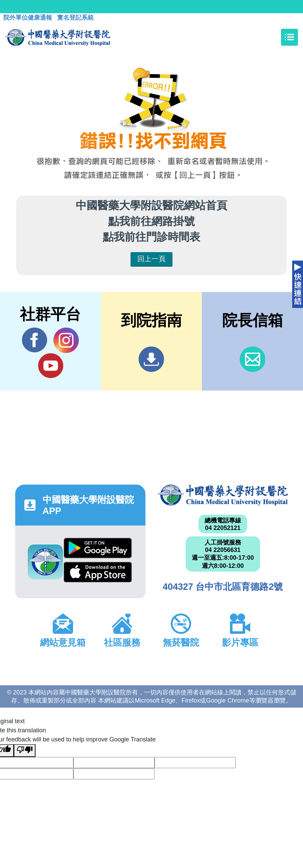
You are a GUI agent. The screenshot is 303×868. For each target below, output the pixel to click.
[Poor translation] (25, 751)
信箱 (252, 359)
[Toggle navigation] (289, 37)
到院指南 (151, 359)
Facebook (35, 340)
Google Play (98, 548)
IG (66, 340)
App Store (98, 572)
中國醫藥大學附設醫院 (223, 495)
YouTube (51, 365)
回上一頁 (151, 259)
